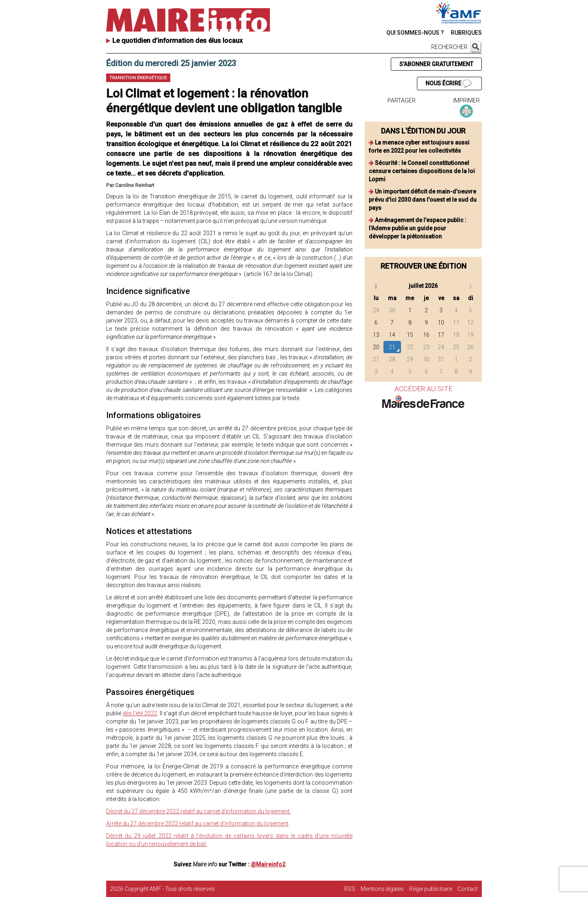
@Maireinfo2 (268, 864)
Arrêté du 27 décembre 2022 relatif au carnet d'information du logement (197, 824)
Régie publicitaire (431, 889)
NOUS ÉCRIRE (448, 84)
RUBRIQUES (466, 33)
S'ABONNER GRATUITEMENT (436, 64)
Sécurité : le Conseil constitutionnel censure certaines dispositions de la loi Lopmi (422, 171)
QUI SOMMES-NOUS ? (415, 33)
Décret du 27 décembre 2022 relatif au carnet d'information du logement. (198, 811)
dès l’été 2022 (140, 713)
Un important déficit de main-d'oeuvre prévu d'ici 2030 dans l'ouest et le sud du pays (423, 200)
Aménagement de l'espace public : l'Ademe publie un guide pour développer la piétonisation (418, 228)
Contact (468, 889)
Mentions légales (382, 889)
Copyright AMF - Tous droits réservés (170, 889)
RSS (350, 889)
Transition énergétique (138, 78)
